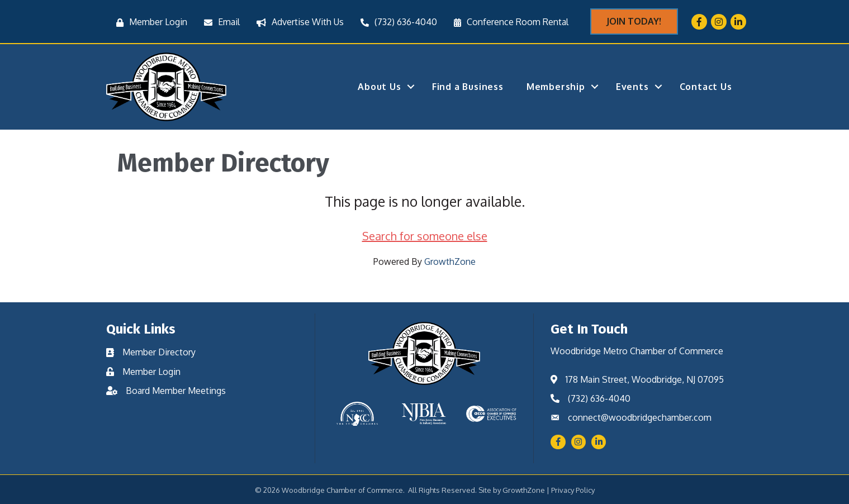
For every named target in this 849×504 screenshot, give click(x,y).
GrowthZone (450, 261)
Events (632, 87)
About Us (379, 87)
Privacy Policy (573, 490)
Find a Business (468, 87)
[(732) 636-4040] (396, 22)
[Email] (219, 22)
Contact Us (706, 87)
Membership (556, 87)
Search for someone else (425, 236)
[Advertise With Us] (297, 22)
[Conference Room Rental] (508, 22)
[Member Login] (149, 22)
